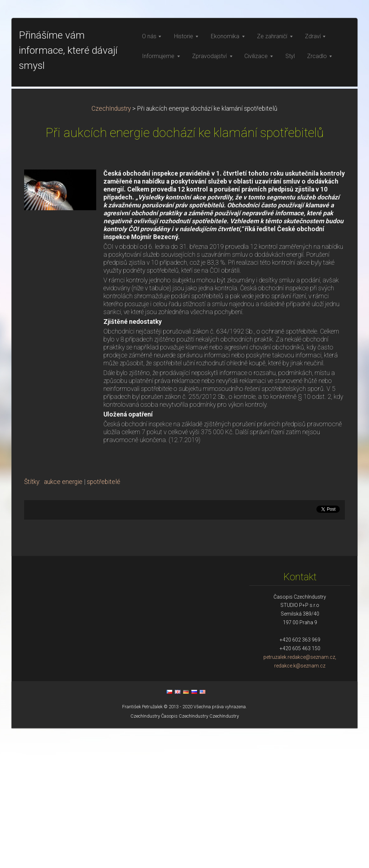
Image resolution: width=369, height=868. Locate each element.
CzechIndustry (111, 248)
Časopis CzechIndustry (185, 856)
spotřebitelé (104, 622)
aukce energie (63, 622)
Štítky (32, 622)
